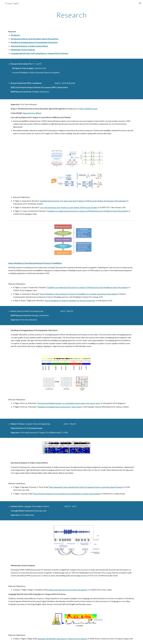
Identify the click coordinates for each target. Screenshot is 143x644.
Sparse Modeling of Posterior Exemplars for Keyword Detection (70, 301)
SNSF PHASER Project (88, 109)
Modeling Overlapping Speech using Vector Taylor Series (59, 407)
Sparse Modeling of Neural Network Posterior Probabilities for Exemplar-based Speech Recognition (79, 294)
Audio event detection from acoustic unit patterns (68, 590)
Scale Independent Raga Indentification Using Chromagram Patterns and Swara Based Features (86, 487)
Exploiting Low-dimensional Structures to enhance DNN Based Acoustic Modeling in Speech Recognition (87, 211)
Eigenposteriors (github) (32, 113)
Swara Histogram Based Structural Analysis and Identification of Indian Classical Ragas (67, 494)
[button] (140, 3)
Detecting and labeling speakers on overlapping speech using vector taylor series (69, 403)
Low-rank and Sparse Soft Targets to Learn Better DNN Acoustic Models (69, 208)
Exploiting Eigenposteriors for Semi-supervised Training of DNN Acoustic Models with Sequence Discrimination (83, 201)
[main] (71, 15)
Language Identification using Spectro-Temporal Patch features (62, 639)
